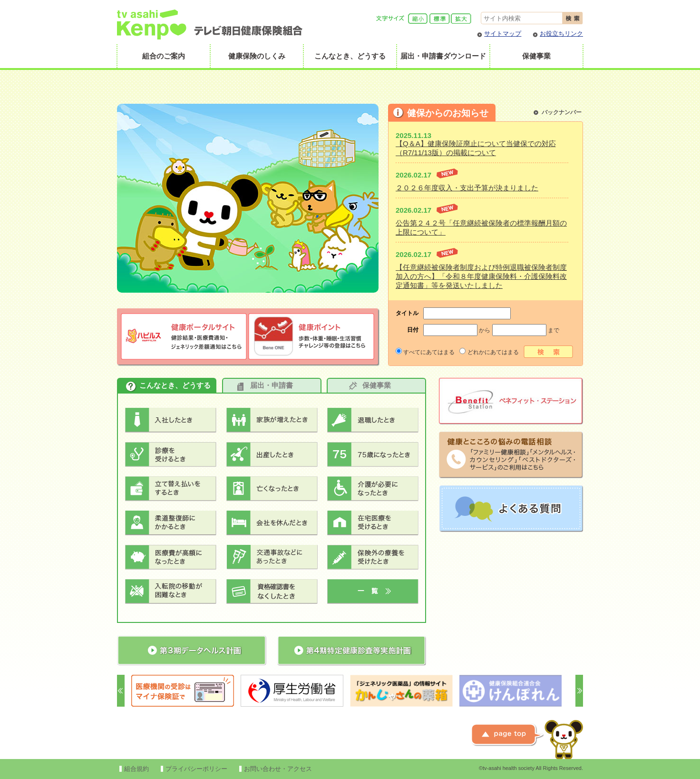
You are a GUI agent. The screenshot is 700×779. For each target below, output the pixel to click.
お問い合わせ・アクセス (278, 769)
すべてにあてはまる (425, 352)
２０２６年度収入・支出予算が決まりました (467, 188)
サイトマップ (503, 34)
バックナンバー (562, 112)
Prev (121, 691)
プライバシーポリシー (196, 769)
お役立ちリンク (561, 34)
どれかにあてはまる (489, 352)
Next (579, 691)
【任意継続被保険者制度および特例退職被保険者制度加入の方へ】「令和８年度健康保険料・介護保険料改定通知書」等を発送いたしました (481, 276)
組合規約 (136, 769)
